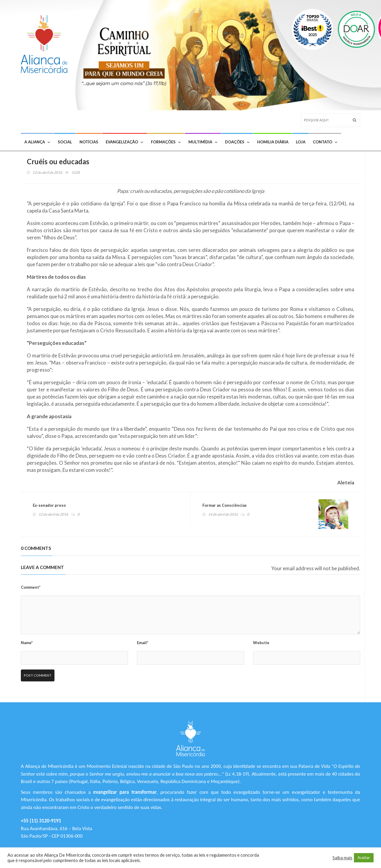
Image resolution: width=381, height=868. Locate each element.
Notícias (89, 142)
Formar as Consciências (225, 505)
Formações (166, 142)
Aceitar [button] (364, 858)
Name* (27, 643)
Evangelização (124, 142)
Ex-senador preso (49, 505)
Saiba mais (342, 858)
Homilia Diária (273, 142)
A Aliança (37, 142)
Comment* (31, 587)
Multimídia (203, 142)
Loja (301, 142)
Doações (237, 142)
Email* (143, 643)
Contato (325, 142)
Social (65, 142)
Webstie (261, 643)
